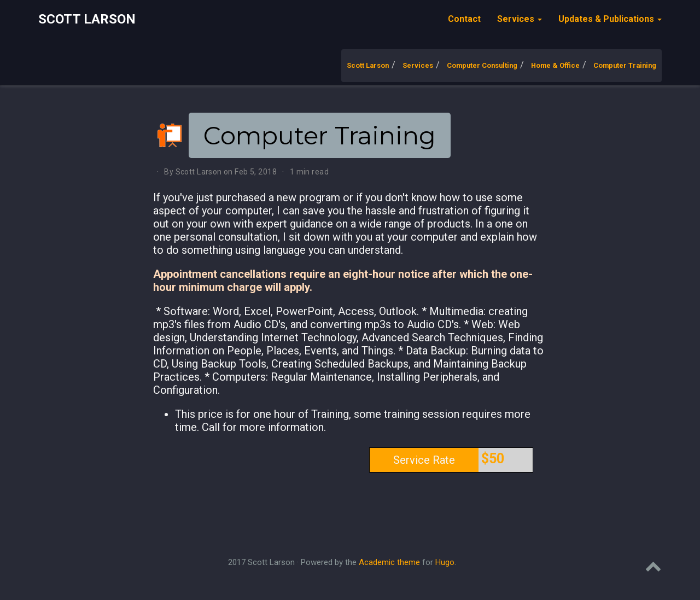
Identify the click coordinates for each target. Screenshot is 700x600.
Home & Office (555, 65)
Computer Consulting (482, 65)
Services (418, 65)
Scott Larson (87, 19)
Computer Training (625, 65)
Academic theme (389, 562)
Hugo (445, 562)
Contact (464, 19)
